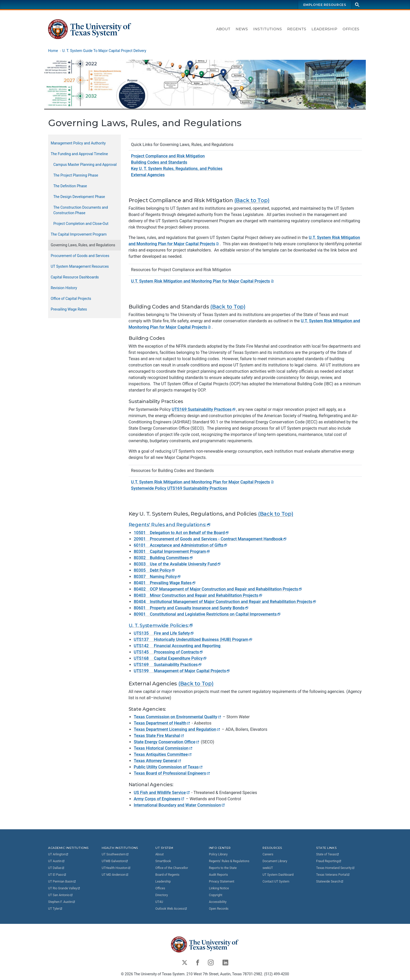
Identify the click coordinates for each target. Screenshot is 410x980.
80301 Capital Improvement (172, 552)
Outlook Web (171, 909)
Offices (351, 29)
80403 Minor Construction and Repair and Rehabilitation (198, 595)
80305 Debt (155, 570)
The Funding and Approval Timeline (79, 154)
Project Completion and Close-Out (81, 224)
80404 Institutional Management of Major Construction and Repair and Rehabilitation (225, 602)
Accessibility (218, 902)
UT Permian (62, 882)
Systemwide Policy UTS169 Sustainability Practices (179, 488)
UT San (61, 895)
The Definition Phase (70, 186)
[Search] (357, 5)
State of (328, 854)
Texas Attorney (158, 761)
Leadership (324, 29)
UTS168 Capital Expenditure (171, 658)
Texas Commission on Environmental (178, 717)
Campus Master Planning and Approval (85, 165)
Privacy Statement (222, 882)
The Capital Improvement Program (79, 234)
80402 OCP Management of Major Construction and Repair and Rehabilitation (218, 589)
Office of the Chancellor (172, 868)
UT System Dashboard (278, 875)
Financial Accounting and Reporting (188, 646)
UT (58, 854)
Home (53, 51)
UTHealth (116, 868)
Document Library (275, 861)
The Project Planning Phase (76, 175)
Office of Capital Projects (71, 299)
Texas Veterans (333, 875)
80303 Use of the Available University (178, 564)
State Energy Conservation (167, 742)
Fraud (329, 861)
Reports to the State (223, 868)
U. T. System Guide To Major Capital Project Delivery (104, 51)
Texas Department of (162, 723)
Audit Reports (218, 875)
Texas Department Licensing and (177, 729)
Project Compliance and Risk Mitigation (168, 156)
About (223, 29)
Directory (162, 895)
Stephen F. (62, 902)
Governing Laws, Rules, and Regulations (83, 245)
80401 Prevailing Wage (165, 583)
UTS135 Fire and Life (164, 633)
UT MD (115, 875)
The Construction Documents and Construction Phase (81, 210)
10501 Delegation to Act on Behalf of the (182, 533)
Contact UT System (276, 882)
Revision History (64, 288)
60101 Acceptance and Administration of (181, 545)
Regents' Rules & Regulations (229, 861)
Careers (268, 854)
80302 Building (164, 558)
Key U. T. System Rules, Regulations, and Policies (177, 169)
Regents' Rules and (170, 525)
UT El (57, 875)
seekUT (268, 868)
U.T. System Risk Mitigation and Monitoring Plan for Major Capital (203, 281)
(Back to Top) (252, 200)
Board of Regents (167, 875)
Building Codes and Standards (159, 162)
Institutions (267, 29)
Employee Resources (325, 5)
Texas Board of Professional (172, 773)
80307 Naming (158, 577)
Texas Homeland (335, 868)
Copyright (216, 895)
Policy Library (218, 854)
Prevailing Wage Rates (69, 309)
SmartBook (163, 861)
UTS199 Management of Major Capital (182, 671)
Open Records (219, 909)
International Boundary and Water (180, 805)
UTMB (115, 861)
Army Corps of (159, 799)
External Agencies (148, 175)
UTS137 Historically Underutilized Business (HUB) (193, 640)
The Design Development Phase (79, 197)
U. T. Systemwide (161, 625)
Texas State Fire (159, 736)
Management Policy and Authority (78, 143)
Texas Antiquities (163, 754)
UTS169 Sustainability (204, 409)
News (242, 29)
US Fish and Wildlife (162, 793)
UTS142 (144, 646)
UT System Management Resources (80, 266)
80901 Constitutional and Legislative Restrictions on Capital (208, 614)
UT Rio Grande (64, 888)
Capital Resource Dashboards (75, 277)
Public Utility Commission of (169, 767)
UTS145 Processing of (169, 652)
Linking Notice (219, 888)
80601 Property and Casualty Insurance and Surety (192, 608)
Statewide (330, 882)
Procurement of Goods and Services (80, 256)
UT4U (159, 902)
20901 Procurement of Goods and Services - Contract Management (211, 539)
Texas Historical (163, 748)
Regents (297, 29)
